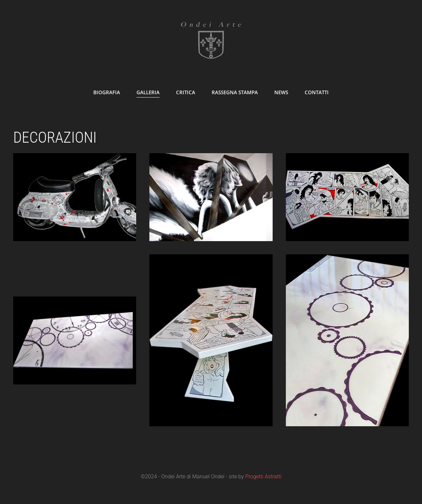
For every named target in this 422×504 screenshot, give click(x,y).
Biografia (107, 92)
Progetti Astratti (263, 476)
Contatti (317, 92)
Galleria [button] (148, 92)
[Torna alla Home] (211, 40)
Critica (186, 92)
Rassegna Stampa (235, 92)
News (281, 92)
